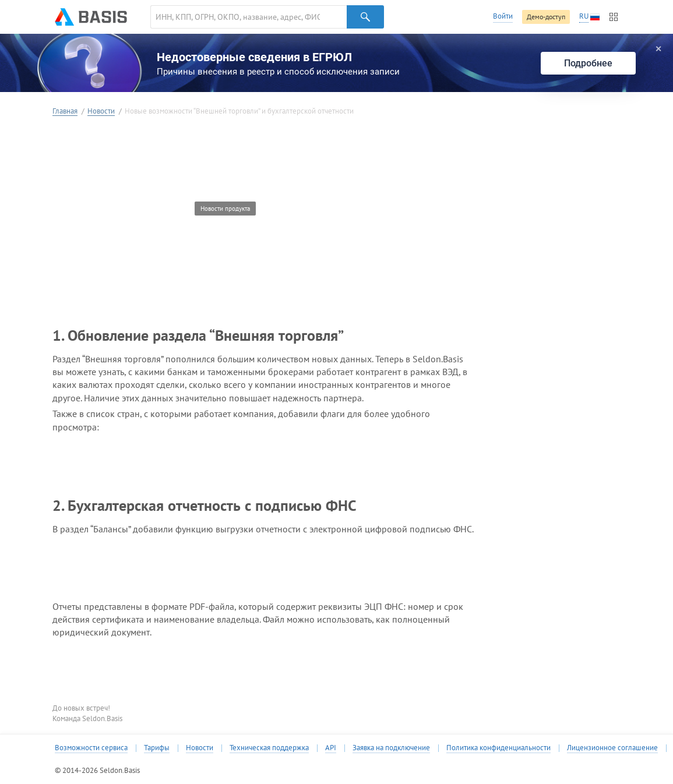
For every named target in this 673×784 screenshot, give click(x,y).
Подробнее (588, 63)
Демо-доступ (546, 17)
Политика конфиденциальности (498, 748)
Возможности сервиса (91, 748)
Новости (101, 112)
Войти (503, 16)
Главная (65, 112)
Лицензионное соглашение (612, 748)
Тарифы (157, 748)
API (331, 748)
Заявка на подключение (391, 748)
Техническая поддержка (269, 748)
